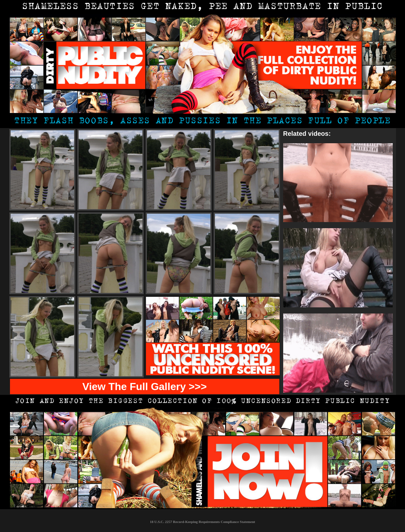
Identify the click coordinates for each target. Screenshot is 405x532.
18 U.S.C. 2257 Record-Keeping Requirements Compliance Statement (202, 522)
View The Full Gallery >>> (144, 387)
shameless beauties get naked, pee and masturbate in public (202, 7)
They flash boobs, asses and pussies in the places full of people (202, 121)
